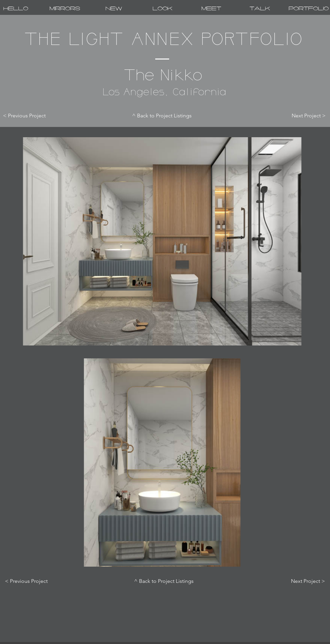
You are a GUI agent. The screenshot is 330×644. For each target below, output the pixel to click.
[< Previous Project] (30, 116)
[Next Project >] (303, 116)
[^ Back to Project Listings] (162, 116)
